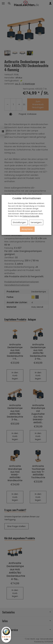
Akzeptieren (27, 229)
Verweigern (36, 222)
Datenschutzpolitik (31, 216)
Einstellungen (19, 222)
